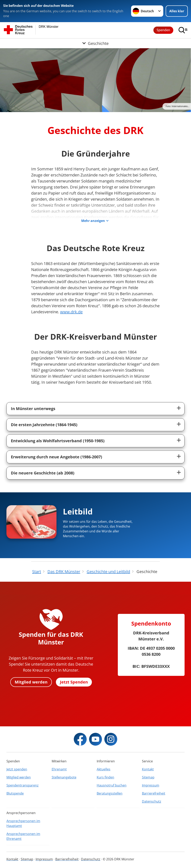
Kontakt (148, 769)
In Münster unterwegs (33, 409)
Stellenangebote (64, 777)
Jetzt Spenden (74, 682)
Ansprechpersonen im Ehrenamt (23, 836)
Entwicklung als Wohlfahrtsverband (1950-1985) (58, 441)
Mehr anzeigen (93, 221)
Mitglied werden (31, 682)
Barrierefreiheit (154, 793)
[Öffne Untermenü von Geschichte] (95, 43)
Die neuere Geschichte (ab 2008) (43, 473)
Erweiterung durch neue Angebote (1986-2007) (56, 457)
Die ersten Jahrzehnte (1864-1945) (44, 425)
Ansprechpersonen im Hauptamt (23, 823)
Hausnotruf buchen (112, 785)
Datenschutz (152, 801)
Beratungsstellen (110, 793)
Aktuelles (104, 769)
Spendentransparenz (23, 785)
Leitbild (78, 511)
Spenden (163, 30)
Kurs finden (105, 777)
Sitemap (148, 777)
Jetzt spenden (17, 769)
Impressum (151, 785)
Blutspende (15, 793)
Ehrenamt (59, 769)
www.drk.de (71, 312)
